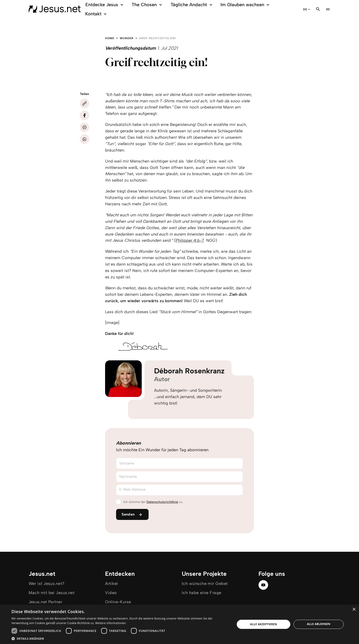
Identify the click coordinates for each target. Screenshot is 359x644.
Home (110, 38)
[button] (120, 638)
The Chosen (148, 5)
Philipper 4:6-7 (190, 240)
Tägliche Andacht (192, 5)
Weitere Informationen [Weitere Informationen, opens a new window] (111, 623)
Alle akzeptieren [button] (264, 624)
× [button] (354, 610)
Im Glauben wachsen (246, 5)
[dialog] (179, 624)
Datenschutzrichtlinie (162, 502)
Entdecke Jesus (105, 5)
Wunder (127, 38)
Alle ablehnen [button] (319, 624)
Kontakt (97, 14)
